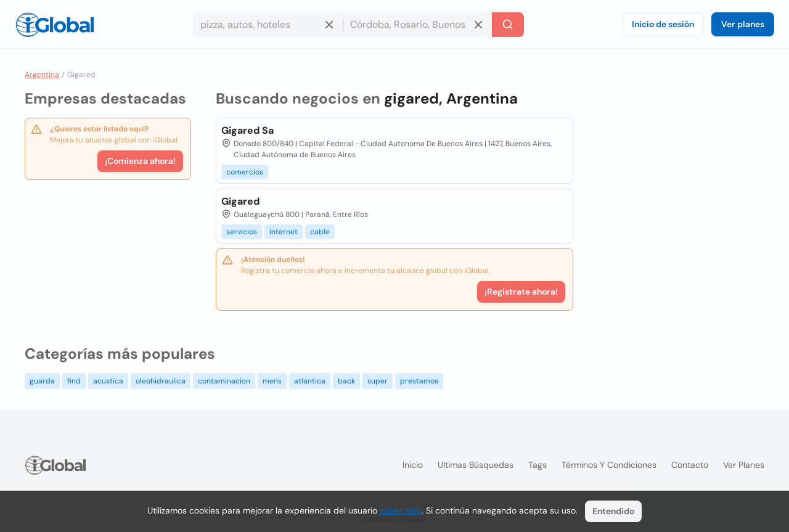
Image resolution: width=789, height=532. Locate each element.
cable (320, 232)
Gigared (240, 201)
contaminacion (224, 381)
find (74, 381)
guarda (42, 381)
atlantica (310, 381)
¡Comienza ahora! (140, 161)
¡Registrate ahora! (521, 292)
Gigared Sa (247, 130)
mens (272, 381)
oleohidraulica (161, 381)
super (378, 381)
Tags (538, 465)
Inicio (413, 465)
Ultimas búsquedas (476, 465)
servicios (242, 232)
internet (284, 232)
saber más (401, 510)
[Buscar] (508, 25)
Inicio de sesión (663, 24)
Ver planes (743, 24)
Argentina (42, 75)
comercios (245, 172)
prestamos (419, 381)
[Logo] (55, 25)
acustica (108, 381)
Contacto (690, 465)
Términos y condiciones (609, 465)
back (346, 381)
